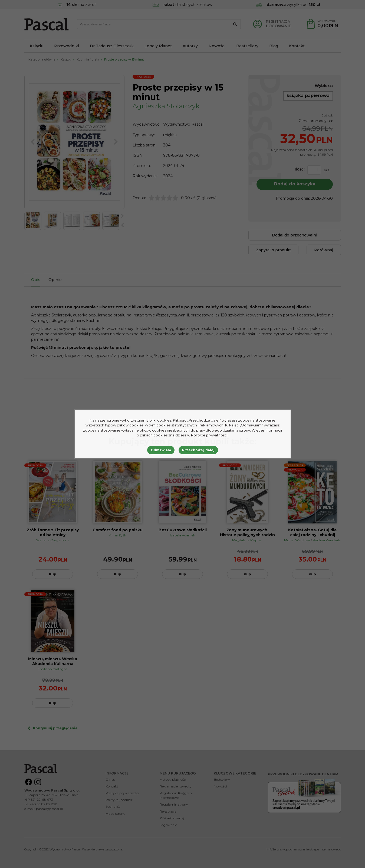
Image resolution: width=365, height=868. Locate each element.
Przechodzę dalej (198, 450)
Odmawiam (161, 450)
